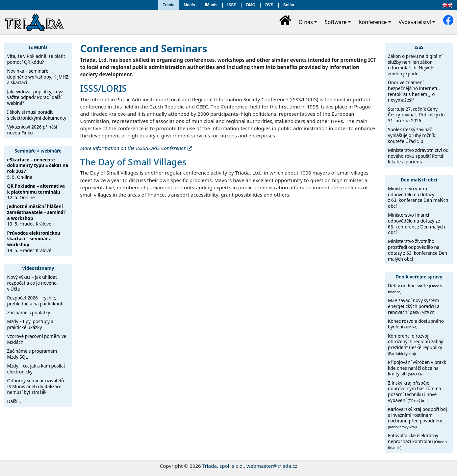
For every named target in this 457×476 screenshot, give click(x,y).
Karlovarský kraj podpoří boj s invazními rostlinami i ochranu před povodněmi (417, 418)
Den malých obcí (419, 180)
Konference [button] (373, 22)
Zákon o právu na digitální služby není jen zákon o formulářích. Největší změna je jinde (415, 65)
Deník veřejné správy (419, 277)
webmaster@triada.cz (272, 466)
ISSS (232, 5)
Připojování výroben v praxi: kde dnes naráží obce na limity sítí (417, 368)
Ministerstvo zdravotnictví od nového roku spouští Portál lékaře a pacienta (418, 156)
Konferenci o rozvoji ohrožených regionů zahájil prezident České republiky (416, 344)
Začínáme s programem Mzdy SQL (32, 354)
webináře (51, 150)
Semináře (25, 150)
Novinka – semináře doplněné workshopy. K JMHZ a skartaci (38, 77)
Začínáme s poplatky (29, 312)
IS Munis (38, 47)
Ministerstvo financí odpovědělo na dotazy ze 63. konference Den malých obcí (416, 224)
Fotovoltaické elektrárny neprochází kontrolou (417, 441)
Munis (189, 5)
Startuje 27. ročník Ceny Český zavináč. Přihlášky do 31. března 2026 (416, 115)
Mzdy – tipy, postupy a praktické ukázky (30, 324)
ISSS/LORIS (104, 88)
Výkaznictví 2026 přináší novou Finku (32, 130)
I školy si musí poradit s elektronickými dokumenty (37, 115)
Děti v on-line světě (415, 288)
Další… (14, 401)
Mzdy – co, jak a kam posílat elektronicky (36, 369)
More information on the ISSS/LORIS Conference (133, 148)
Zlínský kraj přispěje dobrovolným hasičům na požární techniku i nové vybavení (415, 392)
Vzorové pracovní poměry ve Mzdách (37, 339)
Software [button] (336, 22)
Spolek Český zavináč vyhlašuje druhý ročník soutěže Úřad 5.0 (412, 135)
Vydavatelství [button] (415, 22)
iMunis (211, 5)
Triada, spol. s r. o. (223, 466)
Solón (289, 5)
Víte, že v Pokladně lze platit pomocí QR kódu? (36, 59)
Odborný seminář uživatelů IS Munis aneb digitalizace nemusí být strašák (36, 386)
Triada (169, 5)
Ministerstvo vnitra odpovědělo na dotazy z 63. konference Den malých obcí (418, 197)
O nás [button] (306, 22)
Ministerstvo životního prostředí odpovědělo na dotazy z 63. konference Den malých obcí (418, 250)
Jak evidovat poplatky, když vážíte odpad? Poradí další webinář (35, 97)
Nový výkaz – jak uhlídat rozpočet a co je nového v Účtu (32, 283)
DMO (251, 5)
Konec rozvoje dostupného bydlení (416, 324)
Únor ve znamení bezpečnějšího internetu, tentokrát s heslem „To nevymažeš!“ (414, 91)
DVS (269, 5)
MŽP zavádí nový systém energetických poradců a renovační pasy (414, 306)
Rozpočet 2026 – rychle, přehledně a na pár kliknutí (36, 301)
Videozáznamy (38, 268)
